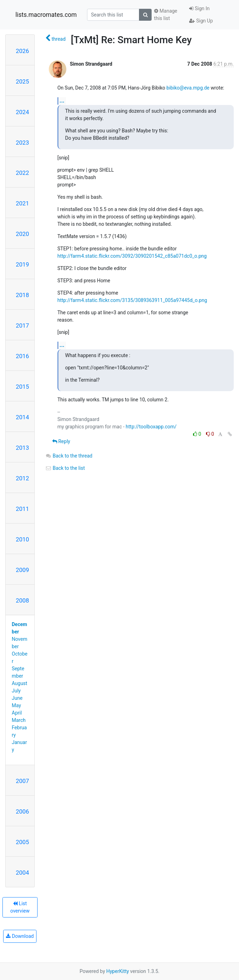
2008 (22, 600)
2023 (22, 143)
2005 (22, 842)
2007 (22, 781)
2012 (22, 478)
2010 (22, 539)
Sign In (199, 8)
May (16, 705)
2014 (22, 417)
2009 (22, 570)
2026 (22, 51)
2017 (22, 325)
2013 (22, 448)
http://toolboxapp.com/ (151, 427)
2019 (22, 264)
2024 (22, 112)
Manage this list (166, 15)
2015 (22, 387)
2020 (22, 234)
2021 (22, 203)
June (17, 698)
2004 (22, 873)
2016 (22, 356)
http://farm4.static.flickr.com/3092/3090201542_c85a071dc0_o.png (132, 256)
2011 (22, 509)
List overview (20, 907)
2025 (22, 81)
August (20, 683)
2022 (22, 173)
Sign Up (201, 21)
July (16, 691)
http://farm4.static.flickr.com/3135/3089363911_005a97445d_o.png (132, 300)
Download (20, 936)
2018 (22, 295)
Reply (61, 441)
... (62, 101)
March (19, 720)
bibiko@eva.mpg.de (188, 88)
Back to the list (65, 468)
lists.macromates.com (46, 15)
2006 (22, 811)
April (17, 713)
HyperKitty (118, 971)
